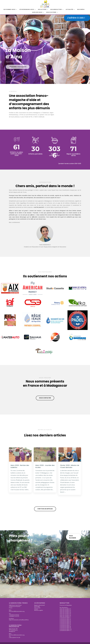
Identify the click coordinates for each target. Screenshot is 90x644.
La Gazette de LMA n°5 (65, 623)
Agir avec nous (37, 12)
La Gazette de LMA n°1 (65, 618)
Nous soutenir (51, 12)
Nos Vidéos (81, 10)
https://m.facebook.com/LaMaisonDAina (19, 620)
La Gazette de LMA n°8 (65, 627)
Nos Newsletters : (64, 607)
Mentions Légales (39, 610)
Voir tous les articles (45, 509)
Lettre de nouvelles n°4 (65, 613)
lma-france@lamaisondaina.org (17, 611)
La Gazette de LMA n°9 (65, 628)
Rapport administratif (39, 605)
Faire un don (56, 537)
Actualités (69, 10)
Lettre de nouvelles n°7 (65, 616)
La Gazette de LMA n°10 (66, 629)
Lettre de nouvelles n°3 (65, 611)
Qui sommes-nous (9, 10)
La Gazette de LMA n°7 (65, 625)
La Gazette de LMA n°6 (65, 624)
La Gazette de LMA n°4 (65, 622)
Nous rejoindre (73, 537)
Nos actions (42, 10)
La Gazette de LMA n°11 (66, 630)
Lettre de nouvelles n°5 (65, 614)
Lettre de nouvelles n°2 (65, 610)
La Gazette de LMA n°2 (65, 619)
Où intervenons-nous (27, 10)
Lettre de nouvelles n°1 (65, 609)
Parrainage (37, 606)
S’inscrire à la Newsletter (66, 605)
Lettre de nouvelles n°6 (65, 615)
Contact (36, 609)
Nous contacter (45, 398)
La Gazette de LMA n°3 (65, 620)
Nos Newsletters (56, 10)
